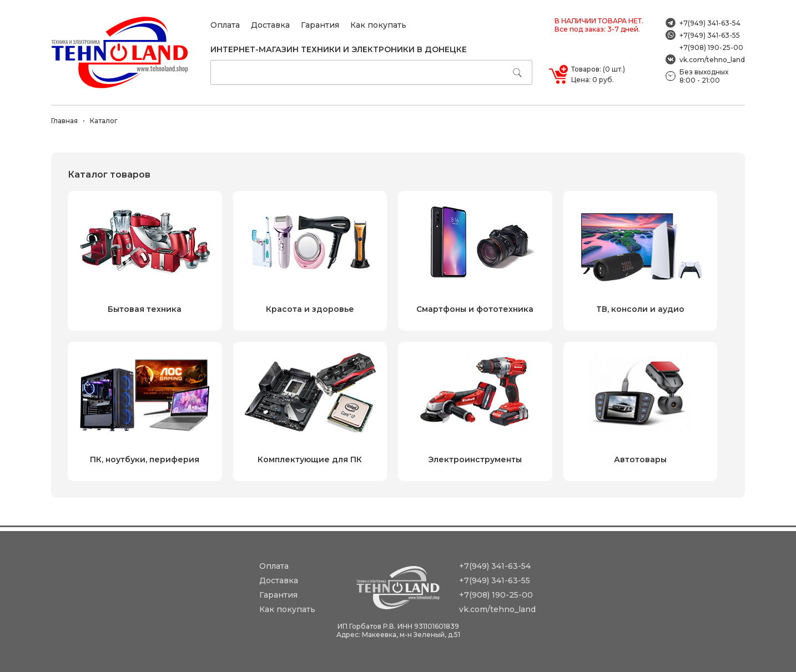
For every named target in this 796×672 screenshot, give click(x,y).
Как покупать (378, 25)
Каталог (104, 121)
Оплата (225, 25)
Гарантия (320, 25)
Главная (64, 121)
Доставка (270, 25)
